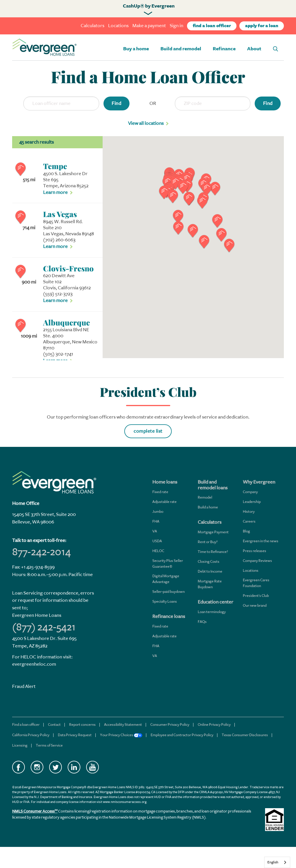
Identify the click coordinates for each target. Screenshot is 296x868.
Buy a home (136, 49)
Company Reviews (257, 561)
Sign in (176, 26)
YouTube (92, 767)
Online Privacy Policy (214, 724)
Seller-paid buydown (169, 592)
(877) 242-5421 (44, 627)
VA (155, 531)
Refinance (224, 49)
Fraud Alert (24, 686)
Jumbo (158, 511)
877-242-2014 (41, 552)
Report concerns (82, 724)
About (254, 49)
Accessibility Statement (123, 724)
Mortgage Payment (213, 532)
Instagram (37, 767)
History (249, 511)
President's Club (256, 596)
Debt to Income (210, 571)
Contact (54, 724)
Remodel (205, 497)
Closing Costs (209, 561)
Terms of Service (49, 745)
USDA (157, 541)
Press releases (255, 551)
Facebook (18, 767)
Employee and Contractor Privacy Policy (182, 735)
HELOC (158, 551)
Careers (249, 521)
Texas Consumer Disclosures (245, 735)
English (273, 862)
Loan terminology (212, 612)
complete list (148, 431)
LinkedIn (74, 767)
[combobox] (277, 862)
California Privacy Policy (31, 735)
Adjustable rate (164, 502)
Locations (118, 26)
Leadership (252, 502)
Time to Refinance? (213, 552)
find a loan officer (212, 26)
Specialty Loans (165, 601)
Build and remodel (181, 49)
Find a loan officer (26, 724)
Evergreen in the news (261, 541)
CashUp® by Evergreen (149, 6)
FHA (156, 521)
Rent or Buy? (208, 542)
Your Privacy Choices (121, 735)
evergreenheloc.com (34, 664)
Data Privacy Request (75, 735)
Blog (246, 531)
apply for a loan (262, 26)
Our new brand (255, 605)
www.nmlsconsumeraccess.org (125, 802)
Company (250, 492)
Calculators (92, 26)
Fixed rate (160, 492)
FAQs (202, 622)
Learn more (55, 192)
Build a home (208, 507)
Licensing (20, 745)
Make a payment (149, 26)
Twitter (55, 767)
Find (116, 103)
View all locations (146, 123)
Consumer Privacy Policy (170, 724)
